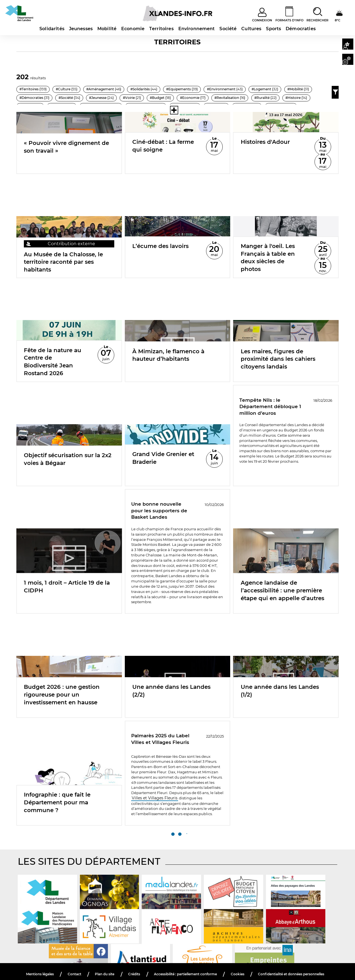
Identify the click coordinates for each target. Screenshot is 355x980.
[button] (346, 44)
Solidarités (52, 29)
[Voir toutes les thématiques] (144, 110)
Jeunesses (81, 29)
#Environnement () (40, 98)
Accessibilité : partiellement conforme (229, 962)
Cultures (251, 29)
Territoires (161, 29)
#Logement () (85, 98)
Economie (133, 29)
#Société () (202, 98)
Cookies (286, 962)
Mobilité (107, 29)
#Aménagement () (116, 88)
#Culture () (73, 88)
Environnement (197, 29)
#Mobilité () (123, 98)
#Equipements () (205, 88)
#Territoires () (35, 88)
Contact (110, 962)
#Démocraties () (163, 98)
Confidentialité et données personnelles (178, 968)
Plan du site (141, 962)
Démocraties (301, 29)
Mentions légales (73, 962)
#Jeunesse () (239, 98)
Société (228, 29)
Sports (273, 29)
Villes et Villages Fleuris (153, 793)
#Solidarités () (162, 88)
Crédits (172, 962)
